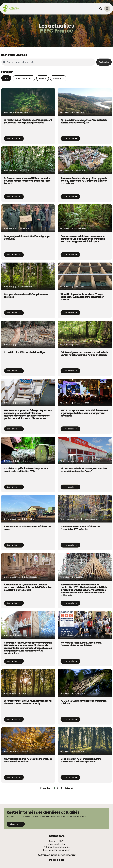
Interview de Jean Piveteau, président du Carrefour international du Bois (81, 644)
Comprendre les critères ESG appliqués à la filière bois (26, 296)
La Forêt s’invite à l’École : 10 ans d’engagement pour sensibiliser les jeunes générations (28, 121)
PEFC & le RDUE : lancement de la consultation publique (83, 702)
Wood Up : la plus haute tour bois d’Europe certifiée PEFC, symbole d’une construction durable (82, 297)
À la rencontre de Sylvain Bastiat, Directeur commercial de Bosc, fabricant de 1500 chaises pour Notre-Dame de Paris (28, 587)
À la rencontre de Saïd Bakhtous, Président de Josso (27, 528)
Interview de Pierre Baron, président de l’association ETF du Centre (80, 528)
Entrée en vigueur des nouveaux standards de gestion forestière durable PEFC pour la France (84, 354)
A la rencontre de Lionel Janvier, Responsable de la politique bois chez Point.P (83, 470)
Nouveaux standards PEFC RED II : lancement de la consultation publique (28, 760)
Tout (6, 78)
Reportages (58, 78)
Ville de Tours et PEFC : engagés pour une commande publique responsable (81, 760)
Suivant (69, 788)
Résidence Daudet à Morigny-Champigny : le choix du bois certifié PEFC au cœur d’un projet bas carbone (84, 181)
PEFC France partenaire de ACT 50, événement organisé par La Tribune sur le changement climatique (84, 413)
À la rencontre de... (24, 78)
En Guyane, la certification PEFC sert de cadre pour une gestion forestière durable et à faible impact (27, 181)
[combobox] (48, 62)
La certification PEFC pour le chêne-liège (24, 352)
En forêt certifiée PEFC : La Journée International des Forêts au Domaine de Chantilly (28, 702)
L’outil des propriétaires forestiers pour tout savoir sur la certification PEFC (26, 470)
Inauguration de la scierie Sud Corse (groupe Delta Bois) (27, 237)
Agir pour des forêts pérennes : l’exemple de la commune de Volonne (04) (84, 121)
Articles (43, 78)
